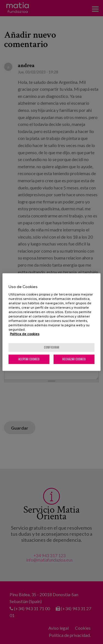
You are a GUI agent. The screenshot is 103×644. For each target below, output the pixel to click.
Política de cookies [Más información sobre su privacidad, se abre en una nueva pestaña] (25, 334)
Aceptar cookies (29, 359)
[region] (51, 322)
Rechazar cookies (74, 359)
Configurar (52, 347)
